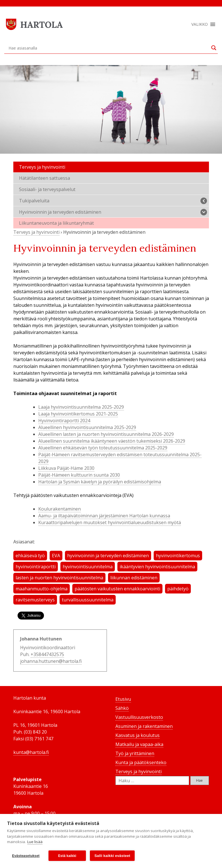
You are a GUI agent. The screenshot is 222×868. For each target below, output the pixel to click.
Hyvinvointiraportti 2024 (64, 421)
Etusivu (123, 699)
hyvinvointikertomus (178, 556)
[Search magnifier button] (214, 48)
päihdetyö (178, 589)
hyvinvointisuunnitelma (88, 567)
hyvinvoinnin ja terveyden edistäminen (108, 556)
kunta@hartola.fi (31, 752)
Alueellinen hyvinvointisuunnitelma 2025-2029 (87, 427)
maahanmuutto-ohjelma (42, 589)
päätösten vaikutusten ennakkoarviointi (117, 589)
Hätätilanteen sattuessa (45, 178)
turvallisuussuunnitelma (88, 600)
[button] (200, 24)
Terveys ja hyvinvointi (42, 167)
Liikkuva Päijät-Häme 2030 (66, 468)
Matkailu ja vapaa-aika (139, 744)
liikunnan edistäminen (134, 578)
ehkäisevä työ (30, 556)
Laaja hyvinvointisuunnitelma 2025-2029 (81, 407)
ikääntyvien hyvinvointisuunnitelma (157, 567)
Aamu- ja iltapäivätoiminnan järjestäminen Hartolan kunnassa (104, 516)
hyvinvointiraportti (36, 567)
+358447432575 (47, 654)
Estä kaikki (67, 856)
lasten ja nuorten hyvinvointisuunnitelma (59, 578)
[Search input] (108, 48)
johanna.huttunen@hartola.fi (51, 661)
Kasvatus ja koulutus (138, 735)
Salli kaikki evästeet (112, 856)
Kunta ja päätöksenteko (141, 762)
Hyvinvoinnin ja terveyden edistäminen (113, 212)
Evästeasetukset (26, 856)
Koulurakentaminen (60, 509)
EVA (56, 556)
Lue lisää (35, 842)
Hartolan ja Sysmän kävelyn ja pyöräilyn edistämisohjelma (100, 482)
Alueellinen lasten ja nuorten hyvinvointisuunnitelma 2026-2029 (106, 434)
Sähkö (122, 708)
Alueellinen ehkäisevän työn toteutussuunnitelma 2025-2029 (103, 448)
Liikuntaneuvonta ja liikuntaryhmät (56, 223)
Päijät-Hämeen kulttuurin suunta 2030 (79, 475)
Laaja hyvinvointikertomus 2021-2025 (78, 414)
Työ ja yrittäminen (135, 753)
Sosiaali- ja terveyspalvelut (47, 189)
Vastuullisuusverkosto (139, 717)
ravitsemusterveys (35, 600)
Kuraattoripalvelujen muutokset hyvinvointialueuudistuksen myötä (110, 522)
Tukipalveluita (113, 201)
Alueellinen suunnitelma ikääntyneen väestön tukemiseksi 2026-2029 (112, 441)
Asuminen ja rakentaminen (144, 726)
